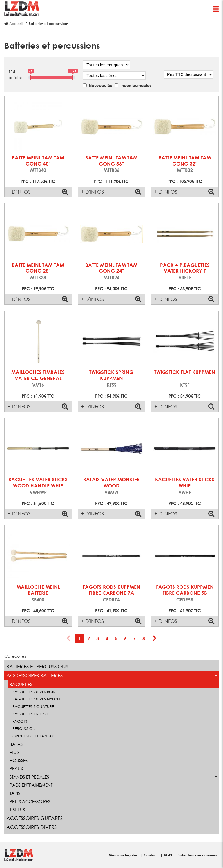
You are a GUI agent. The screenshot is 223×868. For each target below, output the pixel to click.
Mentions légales (124, 855)
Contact (151, 855)
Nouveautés (100, 85)
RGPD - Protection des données (191, 855)
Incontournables (136, 85)
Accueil (16, 23)
